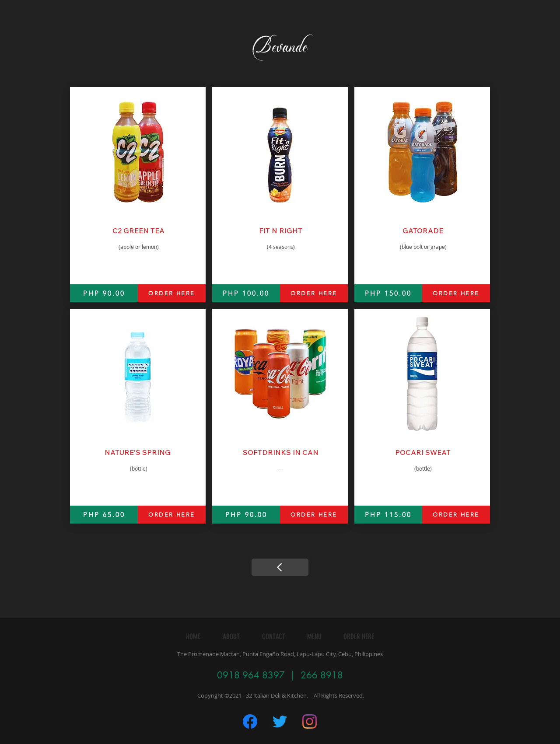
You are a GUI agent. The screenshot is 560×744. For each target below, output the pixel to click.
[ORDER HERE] (172, 293)
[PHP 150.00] (388, 293)
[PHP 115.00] (388, 515)
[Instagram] (310, 721)
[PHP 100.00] (246, 293)
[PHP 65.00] (104, 515)
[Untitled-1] (250, 721)
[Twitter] (280, 721)
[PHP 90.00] (104, 293)
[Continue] (280, 567)
